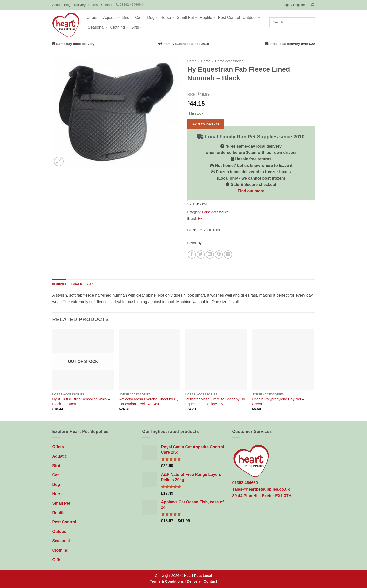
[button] (294, 5)
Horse (167, 18)
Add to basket (206, 124)
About (57, 5)
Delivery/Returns (86, 5)
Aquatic (112, 18)
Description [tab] (59, 284)
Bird (128, 18)
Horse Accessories (229, 61)
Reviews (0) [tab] (76, 284)
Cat (140, 18)
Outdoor (251, 18)
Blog (67, 5)
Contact (107, 5)
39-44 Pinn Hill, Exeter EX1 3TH (262, 496)
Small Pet (187, 18)
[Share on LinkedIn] (228, 255)
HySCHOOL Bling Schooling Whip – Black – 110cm (81, 402)
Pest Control (229, 18)
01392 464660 (128, 5)
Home (192, 61)
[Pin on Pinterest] (219, 255)
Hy (200, 219)
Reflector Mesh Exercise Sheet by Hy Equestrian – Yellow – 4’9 (149, 402)
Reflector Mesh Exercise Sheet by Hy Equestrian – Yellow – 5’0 (215, 402)
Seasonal (98, 27)
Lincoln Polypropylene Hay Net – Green (278, 402)
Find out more (251, 191)
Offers (94, 18)
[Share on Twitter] (201, 255)
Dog (153, 18)
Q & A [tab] (90, 284)
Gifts (136, 27)
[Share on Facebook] (192, 255)
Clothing (119, 27)
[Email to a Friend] (210, 255)
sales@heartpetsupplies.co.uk (261, 489)
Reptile (207, 18)
